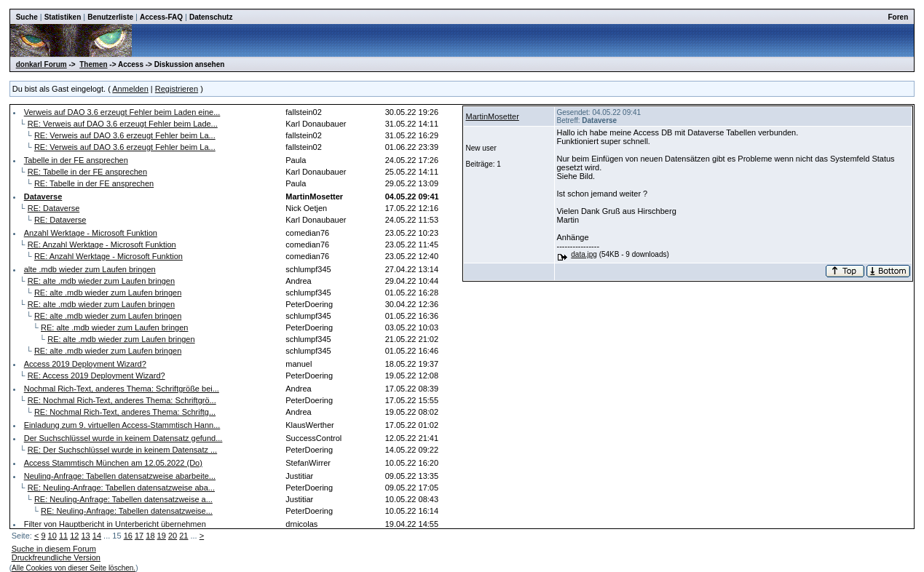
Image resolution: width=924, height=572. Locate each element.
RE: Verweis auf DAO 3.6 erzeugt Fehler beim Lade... (123, 124)
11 (63, 536)
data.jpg (584, 254)
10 (52, 536)
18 (150, 536)
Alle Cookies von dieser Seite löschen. (74, 568)
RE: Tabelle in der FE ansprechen (87, 172)
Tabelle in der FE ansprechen (76, 160)
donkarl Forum (42, 64)
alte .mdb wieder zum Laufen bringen (90, 269)
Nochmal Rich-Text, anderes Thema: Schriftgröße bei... (122, 389)
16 (128, 536)
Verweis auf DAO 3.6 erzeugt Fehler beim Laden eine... (122, 112)
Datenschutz (211, 17)
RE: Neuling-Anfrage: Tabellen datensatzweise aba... (121, 488)
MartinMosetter (492, 116)
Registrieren (177, 89)
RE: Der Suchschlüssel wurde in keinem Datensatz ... (122, 450)
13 (86, 536)
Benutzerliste (110, 17)
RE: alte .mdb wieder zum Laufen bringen (101, 281)
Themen (93, 64)
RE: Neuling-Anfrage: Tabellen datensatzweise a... (123, 499)
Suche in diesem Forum (54, 549)
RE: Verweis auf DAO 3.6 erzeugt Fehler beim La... (125, 135)
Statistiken (63, 17)
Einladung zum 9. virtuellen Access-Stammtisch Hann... (122, 425)
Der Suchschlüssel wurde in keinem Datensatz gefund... (123, 438)
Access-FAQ (161, 17)
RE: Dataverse (54, 208)
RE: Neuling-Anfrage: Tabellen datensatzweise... (127, 511)
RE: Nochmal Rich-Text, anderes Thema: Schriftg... (125, 412)
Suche (27, 17)
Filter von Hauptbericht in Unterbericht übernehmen (115, 524)
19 (162, 536)
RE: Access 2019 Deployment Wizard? (96, 376)
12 (74, 536)
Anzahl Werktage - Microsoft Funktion (91, 233)
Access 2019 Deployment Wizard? (85, 364)
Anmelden (130, 89)
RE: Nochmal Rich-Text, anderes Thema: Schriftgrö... (122, 400)
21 (183, 536)
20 (173, 536)
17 (139, 536)
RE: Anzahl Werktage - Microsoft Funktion (102, 245)
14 (97, 536)
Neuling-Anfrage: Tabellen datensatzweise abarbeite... (120, 476)
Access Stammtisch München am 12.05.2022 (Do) (113, 463)
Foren (899, 17)
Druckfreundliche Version (56, 557)
